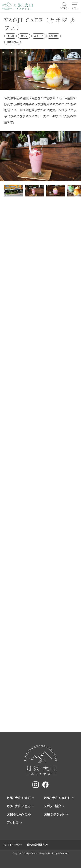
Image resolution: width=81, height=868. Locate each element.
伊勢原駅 (54, 36)
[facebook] (45, 785)
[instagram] (36, 785)
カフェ (24, 36)
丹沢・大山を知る (20, 798)
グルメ (11, 36)
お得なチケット (56, 814)
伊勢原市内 (13, 42)
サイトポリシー (13, 845)
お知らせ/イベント (19, 814)
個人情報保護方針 (37, 845)
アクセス (14, 822)
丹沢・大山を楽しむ (59, 798)
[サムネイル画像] (14, 191)
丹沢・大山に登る (20, 806)
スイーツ (38, 36)
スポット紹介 (54, 806)
